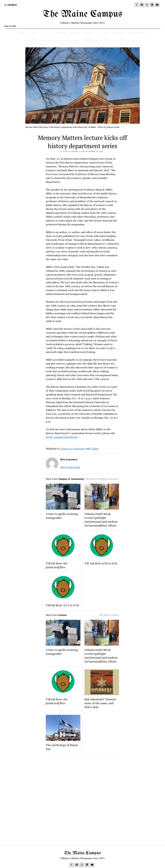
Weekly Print (73, 40)
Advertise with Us (93, 40)
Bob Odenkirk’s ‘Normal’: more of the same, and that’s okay (101, 703)
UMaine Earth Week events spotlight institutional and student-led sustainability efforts (101, 520)
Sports (88, 33)
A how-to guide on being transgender (62, 516)
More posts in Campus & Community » (102, 479)
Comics (102, 33)
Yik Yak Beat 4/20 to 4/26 (101, 563)
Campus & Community (72, 449)
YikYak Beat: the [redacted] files (57, 565)
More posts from (70, 467)
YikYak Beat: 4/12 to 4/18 (62, 605)
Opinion (73, 33)
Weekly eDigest (136, 33)
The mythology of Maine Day (62, 747)
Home (22, 33)
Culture (46, 33)
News (60, 33)
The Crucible (30, 40)
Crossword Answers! (52, 40)
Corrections (112, 40)
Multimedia (118, 33)
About (32, 33)
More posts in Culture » (109, 615)
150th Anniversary (132, 40)
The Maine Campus (82, 14)
